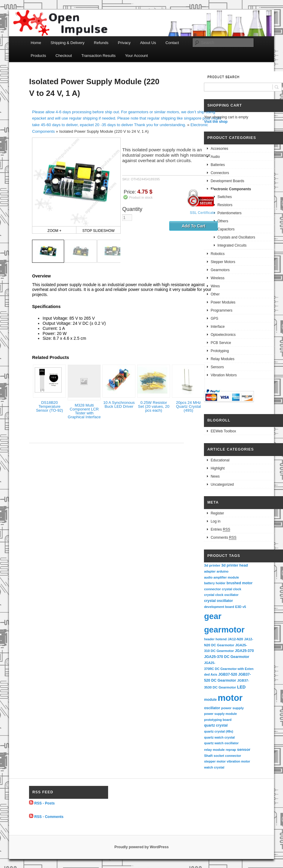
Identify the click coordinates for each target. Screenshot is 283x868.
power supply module (220, 714)
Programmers (221, 310)
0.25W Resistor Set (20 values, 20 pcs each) (154, 406)
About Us (148, 43)
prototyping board (218, 720)
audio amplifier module (221, 577)
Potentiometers (230, 213)
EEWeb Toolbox (223, 431)
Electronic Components (231, 189)
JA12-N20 (235, 639)
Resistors (225, 205)
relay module (214, 750)
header (209, 639)
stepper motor (215, 761)
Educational (220, 460)
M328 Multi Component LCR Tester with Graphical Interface (84, 411)
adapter (210, 571)
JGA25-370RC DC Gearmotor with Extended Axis (229, 669)
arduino (223, 571)
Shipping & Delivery (68, 43)
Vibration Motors (224, 375)
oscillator (212, 708)
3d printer (212, 565)
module (210, 700)
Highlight (218, 468)
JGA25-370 (244, 651)
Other (215, 294)
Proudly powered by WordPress (141, 847)
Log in (215, 521)
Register (217, 513)
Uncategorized (222, 484)
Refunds (101, 43)
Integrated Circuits (232, 245)
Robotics (218, 254)
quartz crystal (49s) (218, 731)
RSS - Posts (45, 803)
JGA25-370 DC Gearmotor (227, 657)
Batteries (218, 165)
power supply (233, 708)
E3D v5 (240, 607)
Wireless (217, 278)
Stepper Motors (223, 262)
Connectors (220, 173)
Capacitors (226, 229)
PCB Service (221, 343)
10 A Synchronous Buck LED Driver (119, 404)
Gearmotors (220, 270)
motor (230, 698)
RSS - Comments (49, 817)
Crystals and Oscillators (236, 237)
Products (38, 56)
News (215, 476)
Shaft (208, 756)
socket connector (227, 756)
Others (223, 221)
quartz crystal (216, 725)
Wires (215, 286)
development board (219, 607)
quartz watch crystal (219, 737)
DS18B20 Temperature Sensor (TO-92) (49, 406)
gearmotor (224, 630)
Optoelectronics (223, 335)
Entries (220, 530)
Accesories (219, 149)
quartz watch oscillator (221, 743)
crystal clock (232, 589)
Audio (215, 157)
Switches (225, 197)
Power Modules (223, 302)
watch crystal (214, 767)
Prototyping (220, 351)
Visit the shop (216, 122)
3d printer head (235, 565)
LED (242, 687)
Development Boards (227, 181)
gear (213, 616)
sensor (244, 750)
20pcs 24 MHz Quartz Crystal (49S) (189, 406)
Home (36, 43)
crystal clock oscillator (221, 595)
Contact (172, 43)
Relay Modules (222, 359)
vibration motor (238, 761)
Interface (218, 327)
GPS (214, 318)
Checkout (64, 56)
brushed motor (239, 583)
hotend (221, 639)
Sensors (217, 367)
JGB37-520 (228, 674)
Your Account (137, 56)
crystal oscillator (218, 601)
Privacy (124, 43)
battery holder (215, 583)
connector (212, 589)
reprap (231, 750)
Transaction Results (99, 56)
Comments (223, 538)
